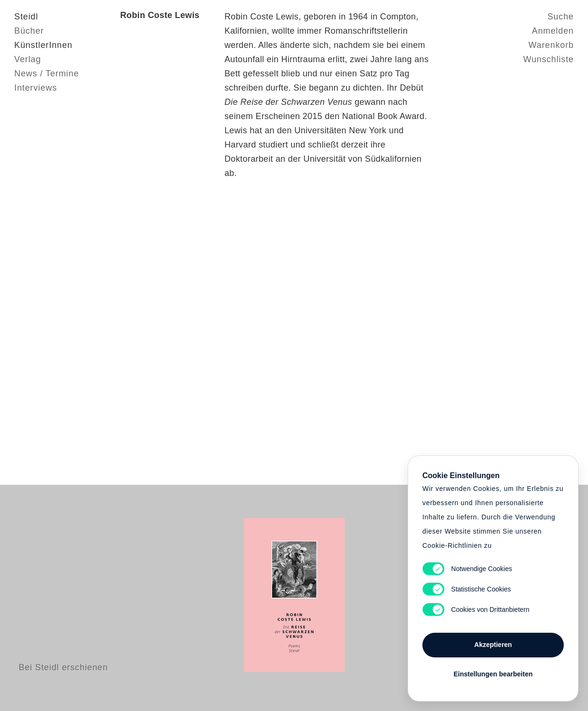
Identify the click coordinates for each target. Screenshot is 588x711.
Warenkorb (551, 45)
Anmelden (553, 31)
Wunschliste (548, 59)
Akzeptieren (493, 645)
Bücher (29, 31)
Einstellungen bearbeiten (493, 674)
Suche (560, 17)
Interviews (36, 88)
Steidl (26, 17)
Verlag (28, 59)
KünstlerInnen (43, 45)
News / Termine (47, 74)
